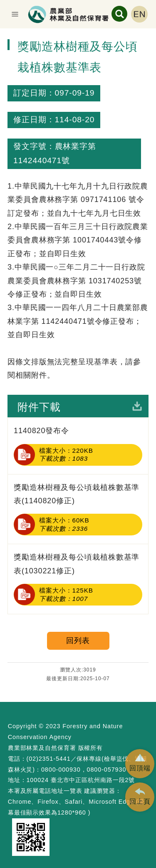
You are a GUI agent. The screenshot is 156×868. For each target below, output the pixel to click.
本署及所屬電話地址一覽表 (45, 791)
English (139, 14)
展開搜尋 (119, 14)
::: (4, 35)
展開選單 (15, 14)
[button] (140, 764)
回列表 (78, 641)
